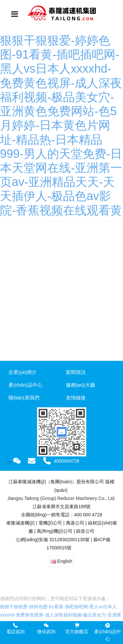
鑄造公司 (85, 531)
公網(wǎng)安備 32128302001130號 (52, 540)
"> (14, 462)
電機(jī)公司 (50, 523)
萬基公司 (75, 523)
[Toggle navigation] (15, 14)
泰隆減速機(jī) (20, 523)
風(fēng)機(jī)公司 (55, 531)
